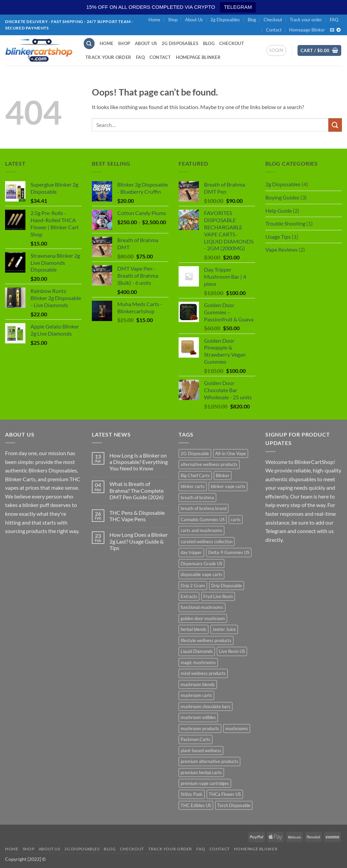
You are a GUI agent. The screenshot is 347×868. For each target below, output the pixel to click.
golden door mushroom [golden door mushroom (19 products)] (203, 618)
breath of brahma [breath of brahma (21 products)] (197, 497)
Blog (252, 20)
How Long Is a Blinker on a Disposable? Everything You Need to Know (139, 462)
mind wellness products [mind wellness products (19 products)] (203, 673)
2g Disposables (225, 20)
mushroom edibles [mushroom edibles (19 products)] (198, 717)
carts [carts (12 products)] (236, 520)
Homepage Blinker (307, 30)
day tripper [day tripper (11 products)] (191, 552)
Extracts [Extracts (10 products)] (189, 596)
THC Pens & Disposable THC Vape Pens (137, 516)
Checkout (273, 20)
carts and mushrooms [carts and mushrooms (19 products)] (201, 530)
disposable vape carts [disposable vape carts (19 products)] (201, 574)
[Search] (89, 44)
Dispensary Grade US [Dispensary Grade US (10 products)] (201, 564)
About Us (194, 20)
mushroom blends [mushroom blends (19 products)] (198, 684)
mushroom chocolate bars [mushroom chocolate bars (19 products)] (206, 706)
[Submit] (335, 125)
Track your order (306, 20)
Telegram (276, 531)
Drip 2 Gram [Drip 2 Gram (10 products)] (193, 586)
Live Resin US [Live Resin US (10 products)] (232, 651)
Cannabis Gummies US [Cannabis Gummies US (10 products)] (203, 520)
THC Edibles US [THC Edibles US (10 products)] (196, 805)
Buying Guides (282, 197)
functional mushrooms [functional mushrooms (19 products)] (202, 607)
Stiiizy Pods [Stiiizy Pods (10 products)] (192, 794)
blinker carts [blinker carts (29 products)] (193, 486)
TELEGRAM (238, 7)
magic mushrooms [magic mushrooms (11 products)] (198, 662)
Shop (173, 20)
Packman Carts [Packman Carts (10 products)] (196, 739)
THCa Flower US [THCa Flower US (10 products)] (225, 794)
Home (154, 20)
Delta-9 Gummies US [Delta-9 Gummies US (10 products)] (229, 552)
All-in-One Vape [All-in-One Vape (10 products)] (231, 453)
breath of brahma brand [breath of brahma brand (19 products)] (203, 508)
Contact (274, 30)
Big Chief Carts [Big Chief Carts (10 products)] (195, 475)
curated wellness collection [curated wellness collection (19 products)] (207, 542)
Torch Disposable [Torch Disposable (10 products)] (234, 805)
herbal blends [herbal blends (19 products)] (193, 629)
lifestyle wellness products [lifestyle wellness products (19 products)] (206, 640)
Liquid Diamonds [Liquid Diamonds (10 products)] (197, 651)
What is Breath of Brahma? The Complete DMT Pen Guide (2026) (137, 490)
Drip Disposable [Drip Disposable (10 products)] (227, 586)
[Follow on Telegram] (339, 30)
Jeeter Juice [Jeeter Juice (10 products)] (224, 629)
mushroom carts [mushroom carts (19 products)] (196, 695)
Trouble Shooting (285, 223)
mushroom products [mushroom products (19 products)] (200, 728)
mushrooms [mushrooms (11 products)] (237, 728)
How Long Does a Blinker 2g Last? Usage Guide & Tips (139, 541)
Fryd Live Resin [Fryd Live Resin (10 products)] (218, 596)
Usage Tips (278, 237)
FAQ (334, 20)
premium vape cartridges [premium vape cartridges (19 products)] (205, 783)
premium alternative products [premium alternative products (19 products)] (209, 761)
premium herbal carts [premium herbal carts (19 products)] (201, 772)
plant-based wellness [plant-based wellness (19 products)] (201, 750)
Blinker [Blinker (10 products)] (223, 475)
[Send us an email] (332, 30)
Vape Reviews (281, 249)
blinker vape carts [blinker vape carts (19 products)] (228, 486)
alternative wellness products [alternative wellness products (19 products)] (209, 464)
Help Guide (279, 210)
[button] (276, 50)
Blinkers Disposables (53, 470)
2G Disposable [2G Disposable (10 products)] (195, 453)
